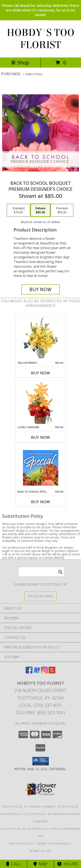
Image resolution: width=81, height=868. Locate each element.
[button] (41, 761)
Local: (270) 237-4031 (40, 705)
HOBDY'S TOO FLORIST (41, 39)
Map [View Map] (40, 864)
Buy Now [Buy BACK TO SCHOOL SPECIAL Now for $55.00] (40, 502)
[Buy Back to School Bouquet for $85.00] (41, 289)
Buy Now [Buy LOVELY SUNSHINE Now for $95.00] (40, 437)
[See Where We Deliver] (40, 596)
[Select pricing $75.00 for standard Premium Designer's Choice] (18, 210)
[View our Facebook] (29, 672)
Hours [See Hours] (68, 864)
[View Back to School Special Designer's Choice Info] (41, 468)
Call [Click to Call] (13, 864)
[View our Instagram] (44, 672)
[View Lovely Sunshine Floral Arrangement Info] (41, 403)
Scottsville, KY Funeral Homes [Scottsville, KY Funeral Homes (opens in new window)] (28, 807)
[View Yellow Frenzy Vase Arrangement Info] (41, 339)
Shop (20, 62)
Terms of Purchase (53, 843)
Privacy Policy (21, 843)
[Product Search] (41, 572)
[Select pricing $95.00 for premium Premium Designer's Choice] (62, 210)
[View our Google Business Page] (37, 672)
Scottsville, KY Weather (21, 829)
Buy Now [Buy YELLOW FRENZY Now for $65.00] (40, 373)
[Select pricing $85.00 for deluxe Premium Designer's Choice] (40, 210)
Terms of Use (40, 851)
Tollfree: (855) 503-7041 (41, 713)
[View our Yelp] (52, 672)
